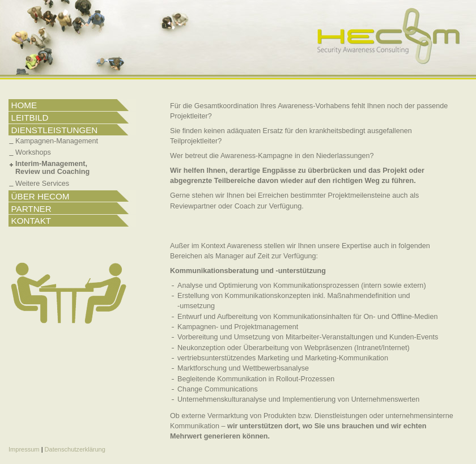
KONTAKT (31, 221)
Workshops (33, 152)
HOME (24, 105)
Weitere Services (42, 184)
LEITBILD (30, 118)
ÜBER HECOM (41, 196)
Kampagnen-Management (57, 141)
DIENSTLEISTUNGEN (55, 130)
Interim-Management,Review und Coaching (52, 168)
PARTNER (31, 209)
